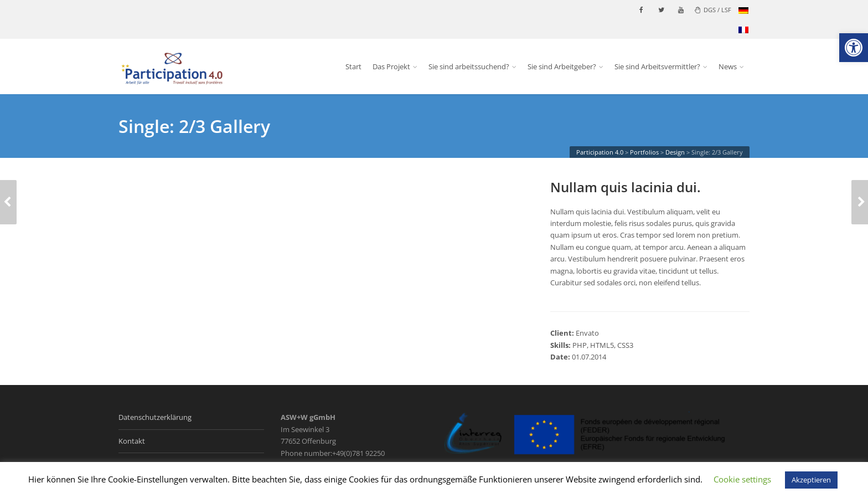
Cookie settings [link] (742, 479)
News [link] (728, 66)
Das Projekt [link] (391, 66)
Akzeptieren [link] (811, 480)
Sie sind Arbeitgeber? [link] (562, 66)
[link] (854, 48)
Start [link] (353, 66)
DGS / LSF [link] (713, 10)
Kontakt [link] (132, 441)
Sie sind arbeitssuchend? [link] (469, 66)
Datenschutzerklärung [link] (155, 417)
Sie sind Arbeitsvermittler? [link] (657, 66)
